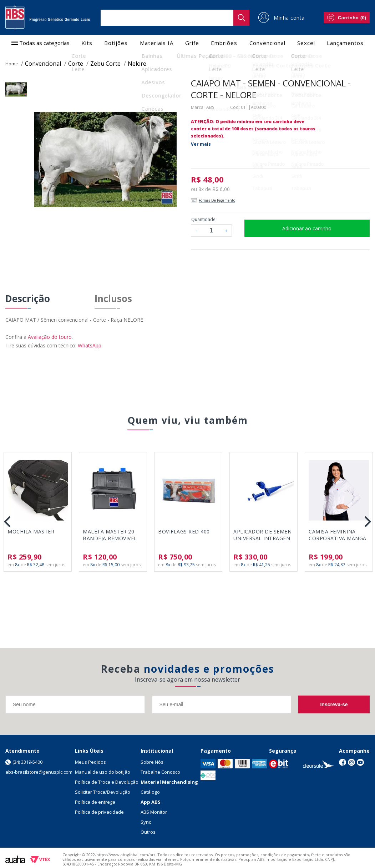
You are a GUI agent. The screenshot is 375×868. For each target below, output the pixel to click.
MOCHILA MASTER (31, 531)
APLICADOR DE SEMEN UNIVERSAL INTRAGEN (262, 535)
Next (368, 522)
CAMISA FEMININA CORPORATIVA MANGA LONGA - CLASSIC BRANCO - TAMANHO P (338, 535)
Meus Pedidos (90, 762)
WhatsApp (90, 345)
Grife (192, 43)
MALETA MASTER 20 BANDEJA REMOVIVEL (110, 535)
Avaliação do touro (50, 337)
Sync (146, 822)
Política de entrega (95, 802)
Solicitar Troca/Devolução (103, 792)
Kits (87, 43)
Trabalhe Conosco (160, 772)
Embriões (224, 43)
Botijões (116, 43)
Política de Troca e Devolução (107, 782)
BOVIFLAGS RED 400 (184, 531)
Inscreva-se (334, 704)
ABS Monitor (154, 812)
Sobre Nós (152, 762)
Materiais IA (157, 43)
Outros (148, 832)
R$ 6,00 (221, 189)
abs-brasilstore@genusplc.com (39, 772)
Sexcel (306, 43)
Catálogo (150, 792)
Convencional (267, 43)
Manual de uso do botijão (103, 772)
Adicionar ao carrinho (307, 228)
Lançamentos (345, 43)
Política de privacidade (99, 812)
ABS (210, 107)
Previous (7, 522)
